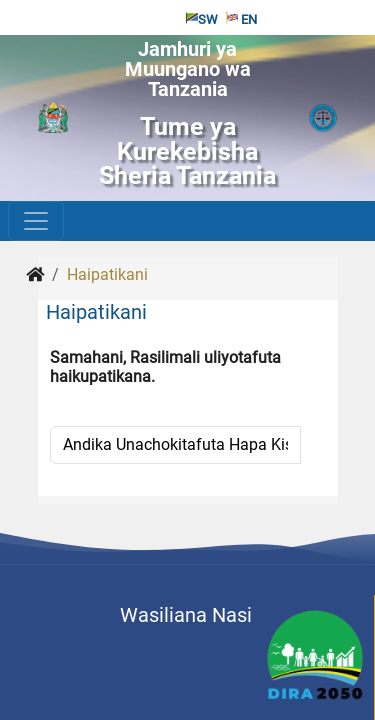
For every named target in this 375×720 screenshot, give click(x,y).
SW (202, 19)
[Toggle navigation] (36, 221)
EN (241, 19)
